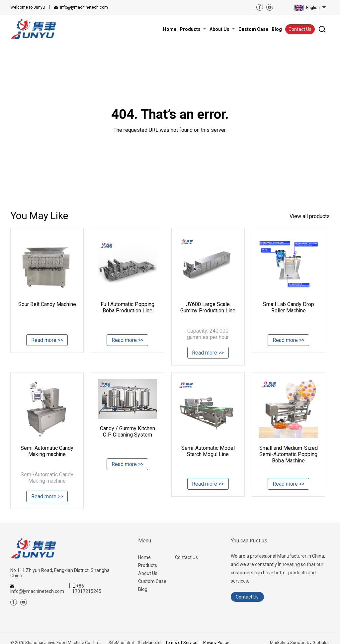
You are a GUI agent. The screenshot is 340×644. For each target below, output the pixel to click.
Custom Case (152, 581)
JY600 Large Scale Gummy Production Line (208, 307)
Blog (143, 589)
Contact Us (300, 29)
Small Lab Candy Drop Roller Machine (289, 307)
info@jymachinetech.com (84, 7)
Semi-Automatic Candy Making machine (47, 451)
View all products (310, 216)
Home (144, 557)
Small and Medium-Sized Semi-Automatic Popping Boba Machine (289, 454)
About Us (148, 573)
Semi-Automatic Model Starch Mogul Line (208, 451)
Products (148, 565)
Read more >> (47, 341)
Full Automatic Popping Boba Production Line (127, 307)
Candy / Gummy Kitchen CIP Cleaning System (127, 432)
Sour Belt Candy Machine (47, 304)
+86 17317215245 (87, 589)
